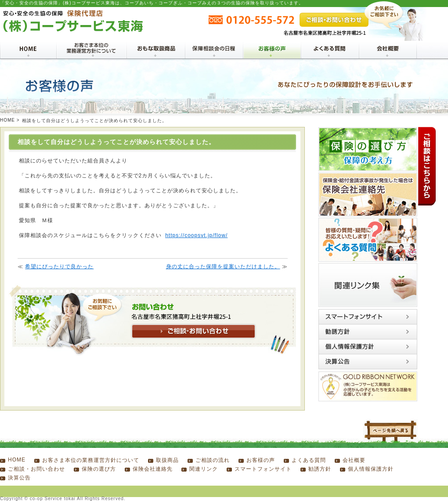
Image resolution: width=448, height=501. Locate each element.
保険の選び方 (99, 469)
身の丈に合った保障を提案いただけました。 (223, 267)
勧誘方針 (320, 469)
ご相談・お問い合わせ (36, 469)
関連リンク (204, 469)
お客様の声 (261, 460)
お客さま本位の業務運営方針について (91, 460)
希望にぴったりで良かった (59, 267)
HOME (7, 120)
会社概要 (354, 460)
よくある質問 (309, 460)
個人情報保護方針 (371, 469)
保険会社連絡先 (153, 469)
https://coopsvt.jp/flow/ (196, 235)
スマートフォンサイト (263, 469)
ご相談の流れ (213, 460)
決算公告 (19, 478)
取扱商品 (167, 460)
